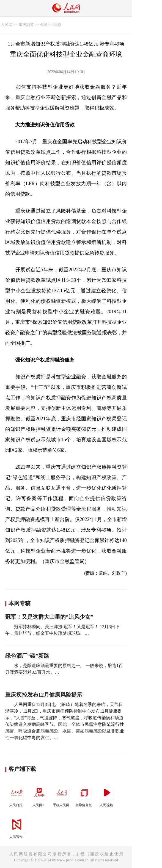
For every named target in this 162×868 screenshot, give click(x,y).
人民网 (7, 25)
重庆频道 (26, 25)
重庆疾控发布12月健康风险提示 (44, 695)
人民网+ (39, 795)
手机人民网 (62, 795)
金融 (44, 25)
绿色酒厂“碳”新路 (27, 656)
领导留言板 (84, 795)
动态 (57, 25)
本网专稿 (20, 603)
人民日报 (17, 795)
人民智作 (17, 827)
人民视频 (107, 795)
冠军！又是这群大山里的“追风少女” (49, 617)
